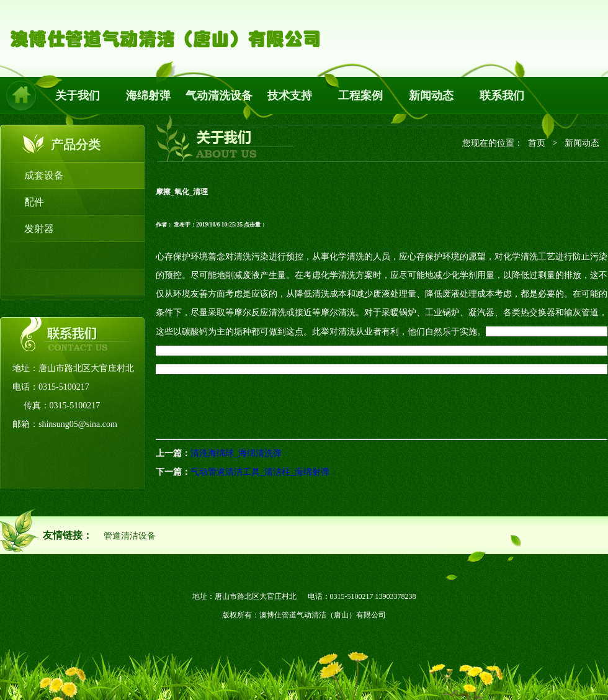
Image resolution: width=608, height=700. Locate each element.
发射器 (39, 229)
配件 (34, 202)
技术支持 (290, 96)
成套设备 (44, 175)
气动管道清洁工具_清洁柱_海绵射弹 (260, 472)
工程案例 (360, 96)
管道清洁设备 (130, 536)
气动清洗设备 (219, 96)
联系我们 (502, 96)
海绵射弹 (148, 96)
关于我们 (78, 96)
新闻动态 (431, 96)
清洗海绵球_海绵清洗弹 (236, 453)
